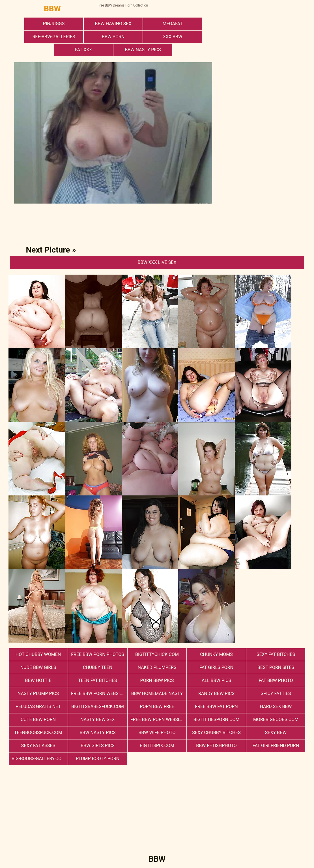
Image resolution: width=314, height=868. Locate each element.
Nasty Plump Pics (38, 693)
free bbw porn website (157, 720)
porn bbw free (157, 706)
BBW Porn (113, 37)
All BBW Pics (216, 680)
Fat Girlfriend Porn (276, 746)
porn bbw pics (157, 680)
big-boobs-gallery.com (38, 759)
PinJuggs (54, 24)
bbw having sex (113, 24)
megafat (173, 24)
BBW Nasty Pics (143, 50)
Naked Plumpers (157, 667)
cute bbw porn (38, 720)
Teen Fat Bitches (97, 680)
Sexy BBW (276, 733)
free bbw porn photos (97, 654)
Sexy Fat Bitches (276, 654)
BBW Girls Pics (98, 746)
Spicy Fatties (276, 693)
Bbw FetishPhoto (216, 746)
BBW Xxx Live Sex (157, 262)
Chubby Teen (98, 667)
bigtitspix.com (157, 746)
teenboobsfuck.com (38, 733)
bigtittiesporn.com (216, 720)
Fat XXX (83, 50)
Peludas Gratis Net (38, 706)
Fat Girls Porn (216, 667)
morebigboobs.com (276, 720)
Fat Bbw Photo (276, 680)
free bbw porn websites (99, 693)
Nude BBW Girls (38, 667)
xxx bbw (173, 37)
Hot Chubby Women (38, 654)
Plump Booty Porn (98, 759)
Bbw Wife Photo (157, 733)
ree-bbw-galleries (54, 37)
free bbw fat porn (216, 706)
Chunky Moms (216, 654)
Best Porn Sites (276, 667)
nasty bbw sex (97, 720)
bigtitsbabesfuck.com (98, 706)
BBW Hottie (38, 680)
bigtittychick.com (157, 654)
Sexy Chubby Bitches (216, 733)
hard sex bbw (276, 706)
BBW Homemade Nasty (157, 693)
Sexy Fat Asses (38, 746)
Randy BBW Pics (216, 693)
